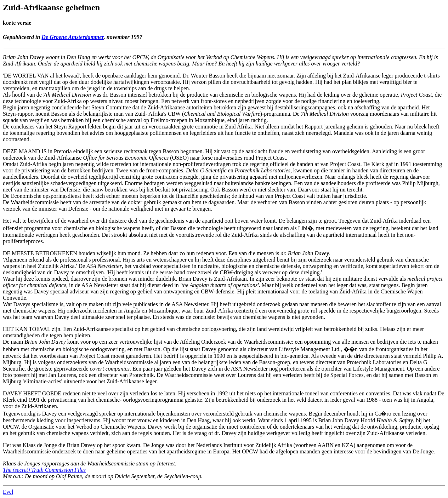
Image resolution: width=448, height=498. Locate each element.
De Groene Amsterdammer (72, 37)
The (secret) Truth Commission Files (44, 470)
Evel (8, 492)
